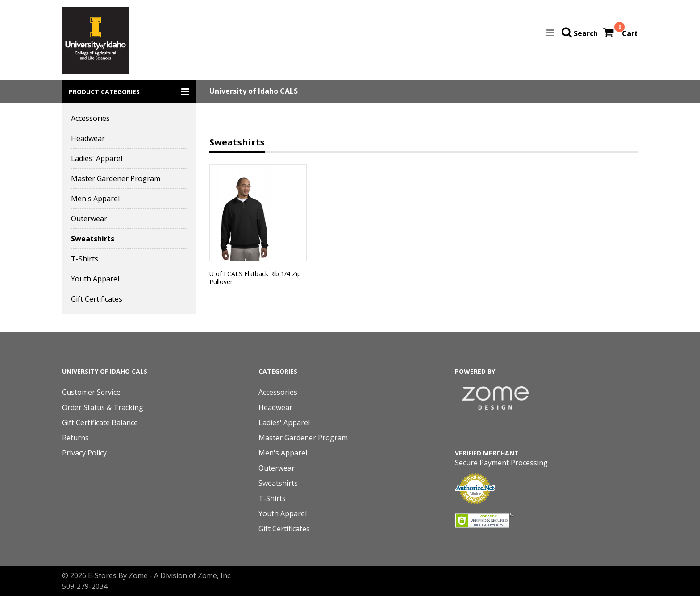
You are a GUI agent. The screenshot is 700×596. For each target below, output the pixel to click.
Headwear (88, 138)
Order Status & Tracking (103, 407)
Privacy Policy (84, 453)
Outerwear (89, 219)
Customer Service (91, 392)
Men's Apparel (95, 199)
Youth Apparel (95, 279)
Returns (75, 438)
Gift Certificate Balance (100, 422)
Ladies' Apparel (97, 158)
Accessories (90, 118)
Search (586, 33)
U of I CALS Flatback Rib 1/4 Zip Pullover (255, 278)
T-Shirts (85, 259)
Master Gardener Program (116, 178)
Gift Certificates (97, 299)
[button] (129, 92)
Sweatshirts (93, 239)
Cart (630, 33)
